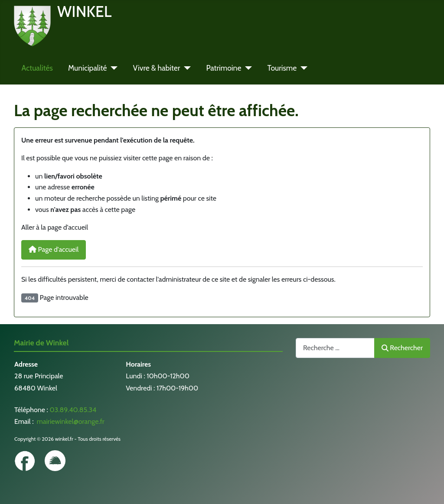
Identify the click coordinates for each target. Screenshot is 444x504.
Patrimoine (224, 68)
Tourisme (282, 68)
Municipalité (88, 68)
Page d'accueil (54, 249)
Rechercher (402, 348)
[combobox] (335, 348)
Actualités (37, 68)
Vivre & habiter (157, 68)
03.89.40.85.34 (73, 410)
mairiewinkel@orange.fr (70, 421)
